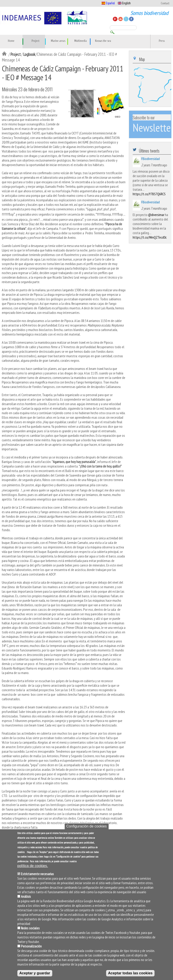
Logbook (29, 54)
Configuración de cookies (86, 829)
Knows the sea (103, 41)
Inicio (5, 54)
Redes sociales (30, 931)
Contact (165, 3)
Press (162, 41)
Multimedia (81, 41)
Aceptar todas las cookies (130, 976)
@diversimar (156, 215)
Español (108, 3)
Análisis (26, 899)
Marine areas (58, 41)
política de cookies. (33, 868)
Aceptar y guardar (35, 976)
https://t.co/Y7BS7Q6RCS (149, 194)
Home (11, 41)
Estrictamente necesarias (37, 877)
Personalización (31, 949)
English (124, 3)
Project (35, 41)
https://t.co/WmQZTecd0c (150, 237)
